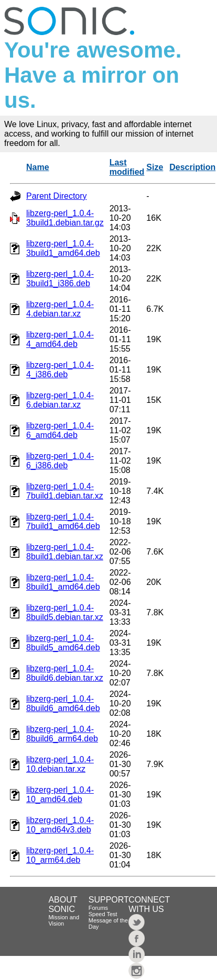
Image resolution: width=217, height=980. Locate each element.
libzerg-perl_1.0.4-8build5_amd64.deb (63, 643)
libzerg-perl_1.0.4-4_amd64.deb (60, 339)
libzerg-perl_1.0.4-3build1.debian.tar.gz (65, 218)
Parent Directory (57, 196)
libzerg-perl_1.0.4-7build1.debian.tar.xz (65, 491)
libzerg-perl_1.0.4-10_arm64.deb (60, 855)
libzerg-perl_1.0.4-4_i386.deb (60, 370)
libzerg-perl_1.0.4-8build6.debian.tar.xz (65, 673)
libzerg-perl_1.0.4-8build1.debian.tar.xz (65, 552)
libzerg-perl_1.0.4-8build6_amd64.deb (63, 703)
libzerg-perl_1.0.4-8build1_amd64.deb (63, 582)
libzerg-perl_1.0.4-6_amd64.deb (60, 430)
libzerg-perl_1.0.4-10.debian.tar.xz (60, 764)
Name (38, 167)
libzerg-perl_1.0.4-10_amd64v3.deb (60, 825)
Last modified (127, 167)
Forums (98, 908)
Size (155, 167)
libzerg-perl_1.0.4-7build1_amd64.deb (63, 521)
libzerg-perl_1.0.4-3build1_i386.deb (60, 279)
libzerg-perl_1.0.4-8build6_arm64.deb (62, 734)
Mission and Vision (64, 920)
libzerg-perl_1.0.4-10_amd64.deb (60, 795)
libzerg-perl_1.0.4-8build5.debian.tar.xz (65, 612)
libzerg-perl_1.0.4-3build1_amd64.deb (63, 248)
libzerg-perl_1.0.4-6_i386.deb (60, 461)
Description (192, 167)
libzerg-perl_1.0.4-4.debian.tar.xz (60, 309)
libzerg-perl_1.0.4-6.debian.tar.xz (60, 400)
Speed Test (103, 914)
